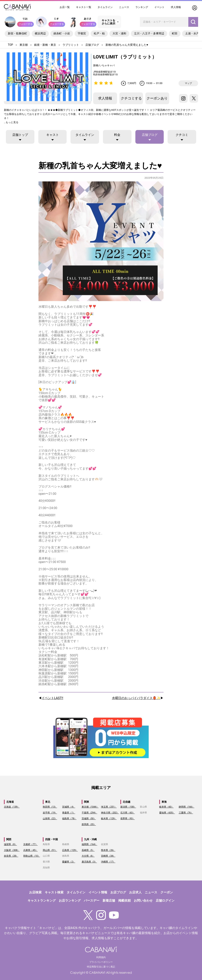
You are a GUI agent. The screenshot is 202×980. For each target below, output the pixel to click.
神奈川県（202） (110, 813)
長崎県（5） (88, 850)
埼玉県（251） (109, 807)
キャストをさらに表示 (108, 22)
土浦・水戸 (192, 33)
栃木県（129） (109, 819)
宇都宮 (82, 33)
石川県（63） (128, 813)
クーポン (167, 892)
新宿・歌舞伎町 (17, 33)
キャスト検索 (54, 892)
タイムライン (105, 7)
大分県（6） (88, 856)
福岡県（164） (89, 844)
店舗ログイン (165, 901)
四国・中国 (51, 839)
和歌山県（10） (32, 856)
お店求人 (135, 892)
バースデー (92, 901)
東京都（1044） (90, 807)
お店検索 (35, 892)
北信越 (126, 802)
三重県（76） (186, 813)
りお (25, 19)
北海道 (10, 802)
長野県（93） (128, 819)
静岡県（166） (187, 807)
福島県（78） (69, 819)
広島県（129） (70, 850)
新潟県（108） (128, 807)
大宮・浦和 (119, 33)
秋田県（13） (50, 807)
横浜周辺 (40, 33)
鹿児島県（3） (89, 862)
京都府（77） (30, 844)
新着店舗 (109, 901)
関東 (87, 802)
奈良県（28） (11, 856)
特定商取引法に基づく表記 (101, 967)
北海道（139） (12, 807)
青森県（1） (69, 813)
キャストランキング (42, 901)
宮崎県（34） (108, 856)
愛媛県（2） (69, 862)
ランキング (142, 7)
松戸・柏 (99, 33)
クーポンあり (157, 98)
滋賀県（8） (10, 844)
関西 (9, 839)
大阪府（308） (12, 850)
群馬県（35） (89, 824)
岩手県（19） (50, 813)
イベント (159, 7)
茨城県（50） (89, 819)
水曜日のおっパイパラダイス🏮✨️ (136, 698)
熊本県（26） (108, 850)
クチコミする (131, 98)
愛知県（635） (167, 813)
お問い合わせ (143, 901)
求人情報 (176, 7)
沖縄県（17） (108, 862)
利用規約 (101, 957)
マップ (188, 83)
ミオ (56, 19)
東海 (164, 802)
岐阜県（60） (166, 807)
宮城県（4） (69, 807)
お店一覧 (65, 7)
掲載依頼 (124, 901)
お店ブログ (118, 892)
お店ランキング (70, 901)
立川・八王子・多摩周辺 (149, 33)
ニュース (124, 7)
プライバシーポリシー (101, 962)
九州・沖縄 (90, 839)
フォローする (26, 24)
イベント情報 (98, 892)
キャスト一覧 (84, 7)
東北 (48, 802)
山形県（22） (50, 819)
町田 (175, 33)
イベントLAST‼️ (52, 698)
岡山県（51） (50, 850)
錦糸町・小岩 (62, 33)
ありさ (88, 19)
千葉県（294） (89, 813)
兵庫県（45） (30, 850)
